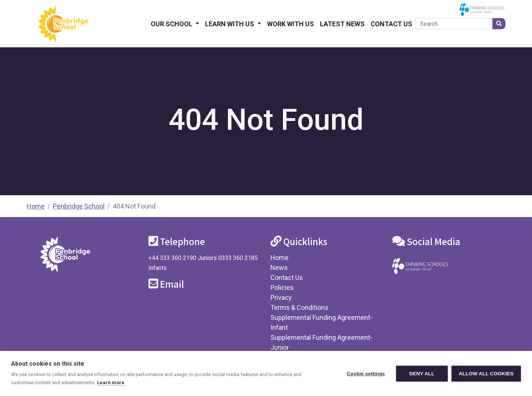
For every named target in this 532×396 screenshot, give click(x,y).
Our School (172, 24)
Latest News (342, 24)
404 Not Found (134, 206)
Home (36, 206)
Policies (282, 287)
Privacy (281, 297)
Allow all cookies (486, 374)
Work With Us (291, 24)
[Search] (454, 24)
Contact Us (391, 24)
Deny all (422, 374)
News (279, 268)
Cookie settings (366, 374)
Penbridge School (79, 206)
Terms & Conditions (299, 307)
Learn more (111, 383)
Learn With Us (230, 24)
